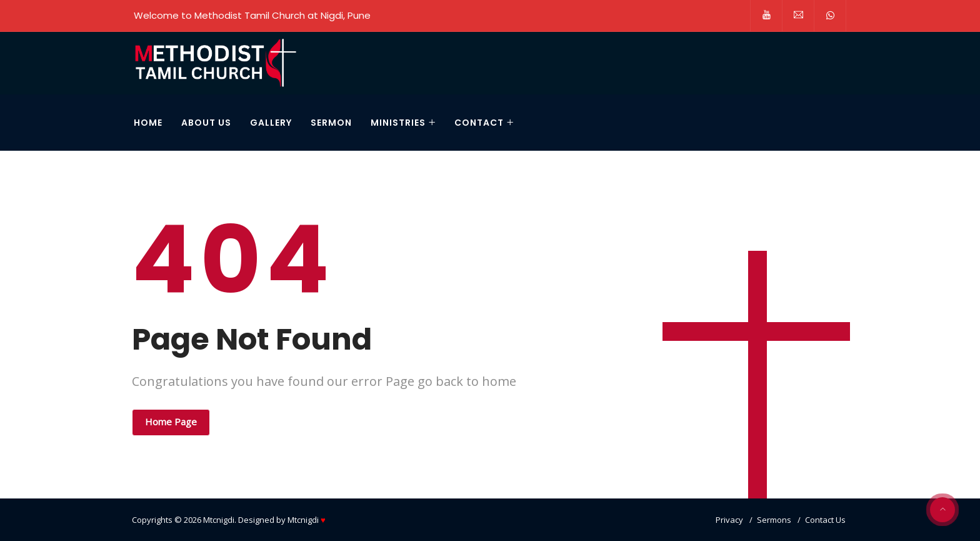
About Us (206, 123)
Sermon (331, 123)
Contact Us (825, 520)
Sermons (774, 520)
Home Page (171, 422)
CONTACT (479, 123)
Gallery (271, 123)
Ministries (398, 123)
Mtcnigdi (219, 520)
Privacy (729, 520)
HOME (148, 123)
